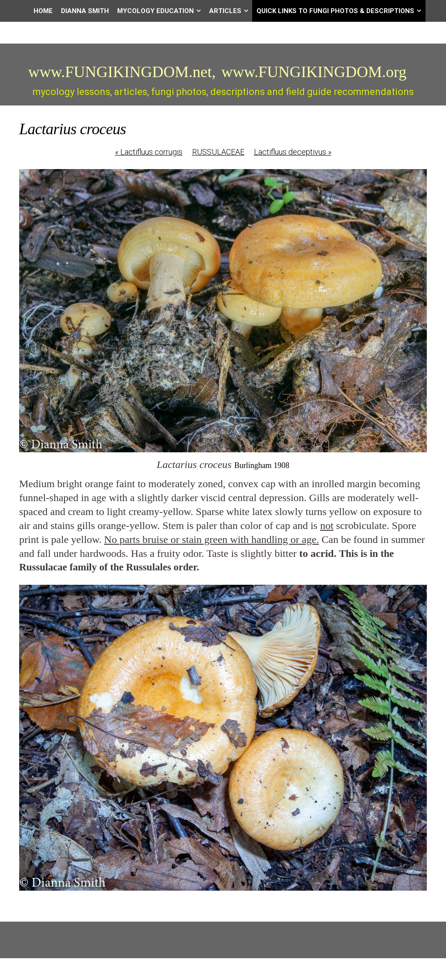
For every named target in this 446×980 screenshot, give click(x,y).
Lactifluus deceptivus (293, 152)
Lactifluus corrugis (149, 152)
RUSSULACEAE (218, 152)
